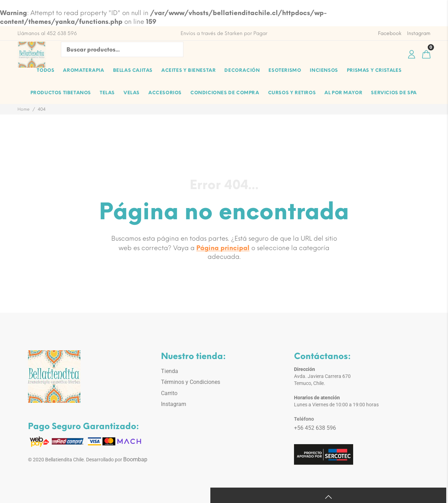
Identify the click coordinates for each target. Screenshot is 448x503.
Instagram (174, 404)
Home (24, 109)
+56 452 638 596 (315, 428)
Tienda (170, 371)
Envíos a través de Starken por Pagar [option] (224, 33)
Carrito (169, 393)
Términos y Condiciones (191, 382)
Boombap (135, 459)
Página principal (223, 248)
